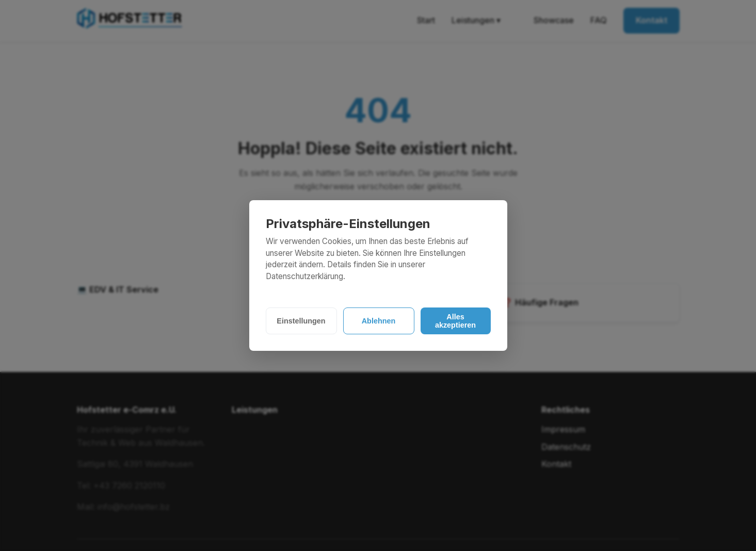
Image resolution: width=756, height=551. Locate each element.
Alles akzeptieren (455, 321)
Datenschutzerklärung (304, 276)
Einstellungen (301, 321)
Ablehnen (379, 321)
